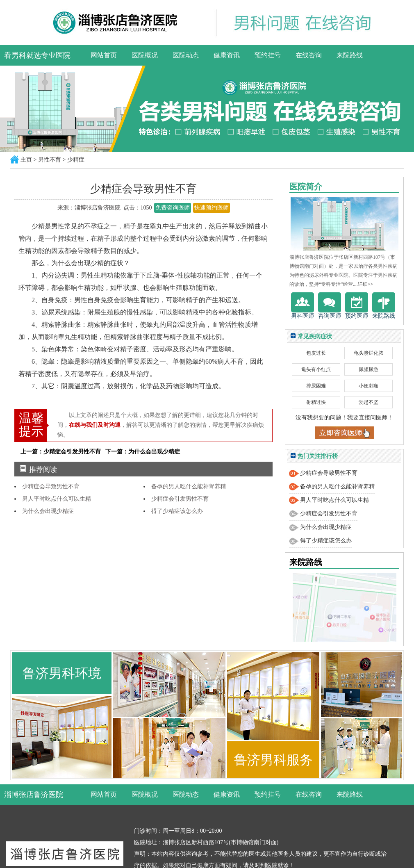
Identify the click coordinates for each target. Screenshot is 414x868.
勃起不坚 (369, 402)
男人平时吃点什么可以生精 (57, 499)
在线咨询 (309, 55)
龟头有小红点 (316, 369)
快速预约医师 (212, 208)
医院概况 (145, 55)
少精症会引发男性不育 (180, 499)
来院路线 (350, 55)
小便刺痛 (369, 386)
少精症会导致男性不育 (51, 486)
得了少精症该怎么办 (177, 511)
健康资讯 (227, 55)
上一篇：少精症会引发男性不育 (61, 452)
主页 (26, 160)
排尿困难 (316, 386)
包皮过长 (316, 353)
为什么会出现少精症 (48, 511)
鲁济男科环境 (62, 673)
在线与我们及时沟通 (95, 425)
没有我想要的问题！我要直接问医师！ (344, 418)
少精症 (76, 160)
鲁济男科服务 (273, 760)
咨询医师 (330, 306)
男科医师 (303, 306)
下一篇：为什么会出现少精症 (143, 452)
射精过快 (316, 402)
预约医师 (357, 306)
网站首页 (104, 55)
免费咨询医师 (173, 208)
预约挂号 (268, 55)
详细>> (366, 284)
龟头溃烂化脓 (369, 353)
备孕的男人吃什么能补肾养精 (189, 486)
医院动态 (186, 55)
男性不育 (50, 160)
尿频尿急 (369, 369)
